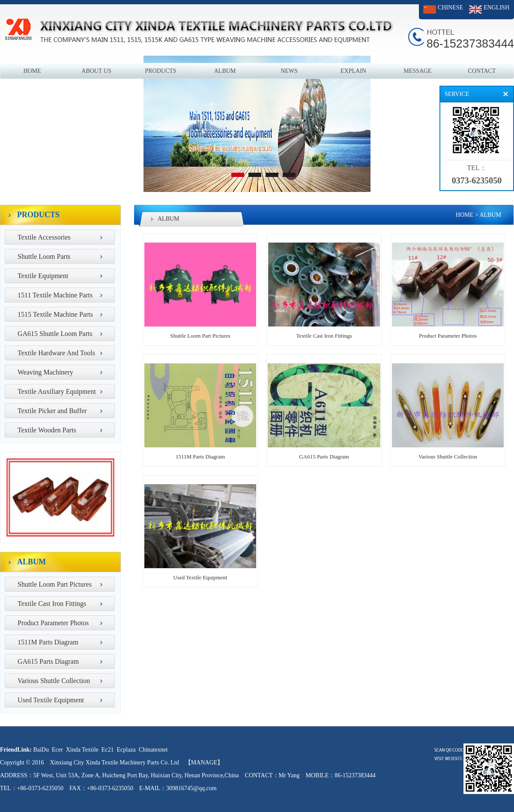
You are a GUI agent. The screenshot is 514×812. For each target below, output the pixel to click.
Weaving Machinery (45, 372)
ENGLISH (496, 7)
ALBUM (225, 71)
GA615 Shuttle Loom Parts (55, 334)
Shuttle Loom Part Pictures (55, 584)
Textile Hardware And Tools (56, 353)
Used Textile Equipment (51, 700)
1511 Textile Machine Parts (55, 295)
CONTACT (482, 71)
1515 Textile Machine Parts (55, 314)
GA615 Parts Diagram (48, 661)
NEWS (289, 71)
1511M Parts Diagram (48, 642)
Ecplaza (126, 750)
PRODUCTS (160, 71)
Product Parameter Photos (53, 623)
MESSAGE (417, 71)
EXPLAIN (353, 71)
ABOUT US (96, 71)
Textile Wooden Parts (47, 430)
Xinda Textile (82, 750)
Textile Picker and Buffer (52, 411)
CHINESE (450, 7)
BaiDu (41, 750)
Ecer (57, 750)
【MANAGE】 (204, 763)
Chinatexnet (153, 750)
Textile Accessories (44, 237)
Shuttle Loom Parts (44, 256)
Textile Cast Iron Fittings (52, 604)
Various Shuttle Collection (54, 681)
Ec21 (108, 750)
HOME (32, 71)
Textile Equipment (43, 276)
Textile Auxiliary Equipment (57, 391)
